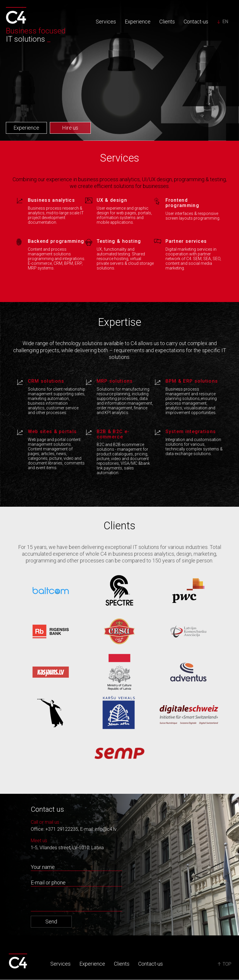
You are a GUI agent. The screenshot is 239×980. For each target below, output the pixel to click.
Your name (43, 867)
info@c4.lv (106, 829)
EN (225, 22)
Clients (167, 22)
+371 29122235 (62, 829)
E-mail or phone (48, 882)
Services (106, 22)
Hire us (70, 128)
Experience (138, 22)
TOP (225, 964)
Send (51, 921)
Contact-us (196, 22)
